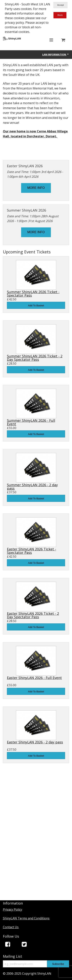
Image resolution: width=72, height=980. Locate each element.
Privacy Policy (12, 909)
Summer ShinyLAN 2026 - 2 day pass (32, 487)
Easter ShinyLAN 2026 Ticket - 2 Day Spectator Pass (33, 615)
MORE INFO (36, 188)
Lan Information (56, 54)
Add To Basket (36, 305)
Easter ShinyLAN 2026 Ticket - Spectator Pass (31, 551)
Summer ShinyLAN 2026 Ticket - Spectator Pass (33, 294)
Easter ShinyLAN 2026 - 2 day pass (35, 742)
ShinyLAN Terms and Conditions (26, 918)
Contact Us (11, 927)
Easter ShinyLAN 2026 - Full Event (34, 678)
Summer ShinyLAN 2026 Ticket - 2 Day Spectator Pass (35, 358)
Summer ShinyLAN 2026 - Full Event (31, 422)
